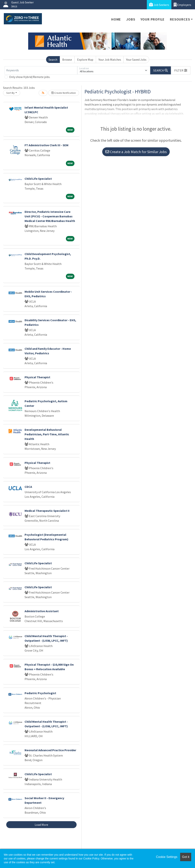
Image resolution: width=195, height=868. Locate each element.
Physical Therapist (37, 377)
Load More (41, 825)
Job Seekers (159, 5)
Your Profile (153, 19)
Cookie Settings (167, 857)
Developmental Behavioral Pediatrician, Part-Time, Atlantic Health (47, 434)
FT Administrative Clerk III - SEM (46, 145)
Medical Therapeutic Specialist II (47, 511)
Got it (186, 857)
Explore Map (85, 60)
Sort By (10, 93)
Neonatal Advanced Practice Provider (50, 750)
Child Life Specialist (38, 179)
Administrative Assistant (42, 611)
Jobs (131, 19)
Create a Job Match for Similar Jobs (136, 152)
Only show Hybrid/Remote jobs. (30, 77)
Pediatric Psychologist (40, 693)
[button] (181, 70)
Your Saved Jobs (136, 60)
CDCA (28, 487)
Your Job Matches (110, 60)
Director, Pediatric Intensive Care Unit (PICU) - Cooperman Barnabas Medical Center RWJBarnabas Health (50, 216)
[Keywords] (41, 70)
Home (116, 19)
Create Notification (64, 93)
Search (53, 60)
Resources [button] (180, 19)
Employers (182, 5)
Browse (67, 60)
